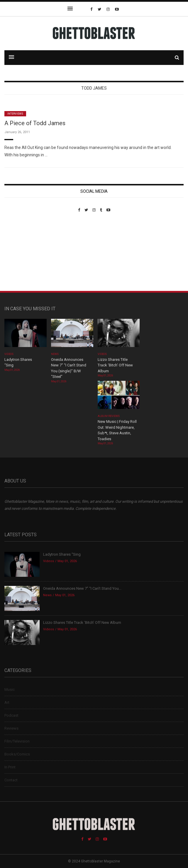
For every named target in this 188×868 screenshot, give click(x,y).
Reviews (11, 728)
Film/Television (17, 741)
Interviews (15, 114)
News (55, 354)
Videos (9, 354)
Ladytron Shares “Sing (62, 554)
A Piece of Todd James (35, 123)
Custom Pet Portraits (22, 253)
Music (10, 689)
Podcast (11, 715)
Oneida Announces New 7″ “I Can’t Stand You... (82, 588)
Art (7, 702)
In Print (10, 767)
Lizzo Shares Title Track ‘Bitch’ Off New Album (115, 365)
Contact (11, 780)
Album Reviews (109, 416)
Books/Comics (17, 754)
